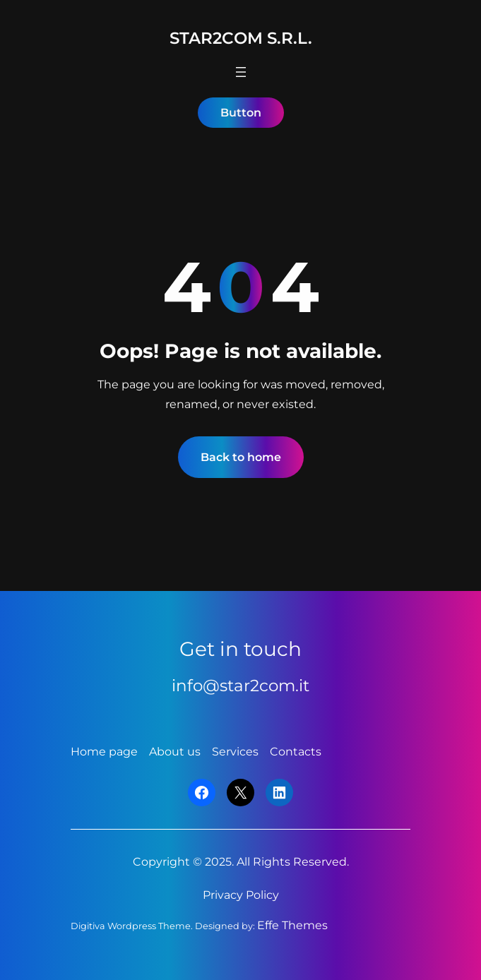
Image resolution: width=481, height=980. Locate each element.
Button (241, 113)
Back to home (241, 457)
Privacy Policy (241, 895)
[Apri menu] (241, 72)
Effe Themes (292, 925)
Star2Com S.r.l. (241, 38)
